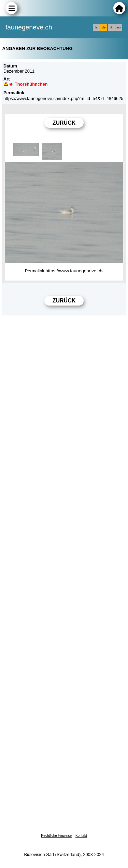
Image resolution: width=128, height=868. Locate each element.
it (111, 27)
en (119, 27)
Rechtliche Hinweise (56, 836)
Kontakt (81, 836)
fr (96, 27)
